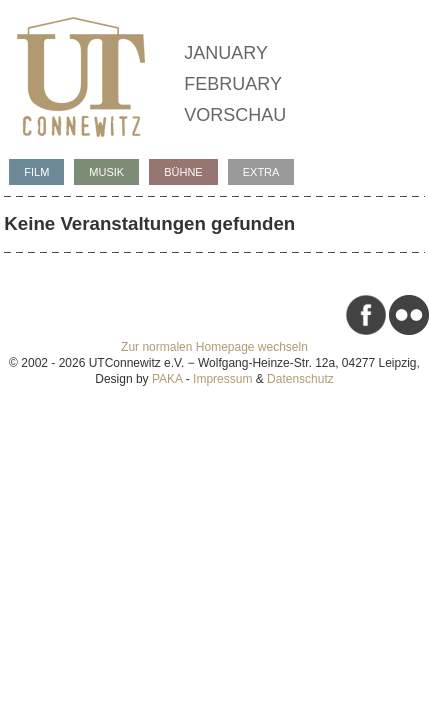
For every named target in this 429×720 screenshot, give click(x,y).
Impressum (222, 379)
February (233, 84)
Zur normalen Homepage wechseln (214, 347)
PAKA (167, 379)
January (226, 53)
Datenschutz (300, 379)
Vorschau (235, 115)
